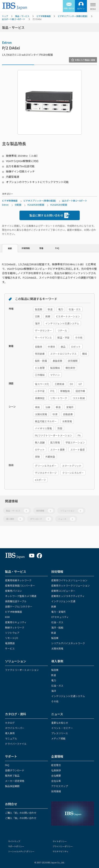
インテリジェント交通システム (68, 696)
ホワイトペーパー (15, 728)
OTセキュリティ (60, 617)
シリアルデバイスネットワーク (68, 643)
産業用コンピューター (63, 591)
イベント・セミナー (62, 728)
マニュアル (11, 738)
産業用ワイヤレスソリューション (69, 580)
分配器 (18, 205)
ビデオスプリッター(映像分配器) (73, 16)
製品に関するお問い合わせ (49, 215)
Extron (7, 42)
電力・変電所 (58, 612)
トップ (5, 16)
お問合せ (11, 804)
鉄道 (54, 633)
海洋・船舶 (57, 627)
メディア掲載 (58, 738)
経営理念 (56, 765)
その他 (55, 701)
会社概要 (56, 775)
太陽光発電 (57, 648)
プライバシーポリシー (63, 846)
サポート (11, 756)
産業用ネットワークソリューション (70, 585)
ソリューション (72, 511)
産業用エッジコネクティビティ (68, 596)
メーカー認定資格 (15, 781)
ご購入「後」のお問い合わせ (21, 818)
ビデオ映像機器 (44, 16)
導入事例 (15, 519)
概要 (10, 248)
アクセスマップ (60, 786)
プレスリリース (60, 733)
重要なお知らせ (60, 723)
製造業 (55, 638)
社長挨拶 (56, 770)
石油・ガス (57, 622)
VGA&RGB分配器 (36, 205)
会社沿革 (56, 781)
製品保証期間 (12, 786)
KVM (7, 617)
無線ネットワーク (15, 627)
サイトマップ (14, 841)
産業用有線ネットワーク (18, 580)
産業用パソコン (13, 591)
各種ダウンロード (15, 770)
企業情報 (57, 756)
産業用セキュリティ (16, 622)
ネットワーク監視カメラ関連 (21, 596)
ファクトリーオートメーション (22, 670)
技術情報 (45, 511)
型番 (41, 248)
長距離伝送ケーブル (16, 601)
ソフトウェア (12, 633)
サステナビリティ (61, 851)
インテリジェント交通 (63, 601)
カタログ (10, 723)
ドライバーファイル (16, 744)
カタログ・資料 (16, 714)
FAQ (57, 248)
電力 (54, 680)
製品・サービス (22, 16)
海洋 (54, 691)
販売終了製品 (12, 775)
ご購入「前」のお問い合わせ (21, 813)
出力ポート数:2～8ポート (14, 19)
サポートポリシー (16, 846)
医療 (54, 606)
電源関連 (10, 643)
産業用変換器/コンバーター (20, 585)
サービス (10, 648)
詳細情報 (26, 248)
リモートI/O (12, 638)
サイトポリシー (60, 841)
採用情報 (56, 791)
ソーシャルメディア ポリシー (21, 851)
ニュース (67, 519)
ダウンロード (41, 519)
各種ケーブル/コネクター (19, 606)
